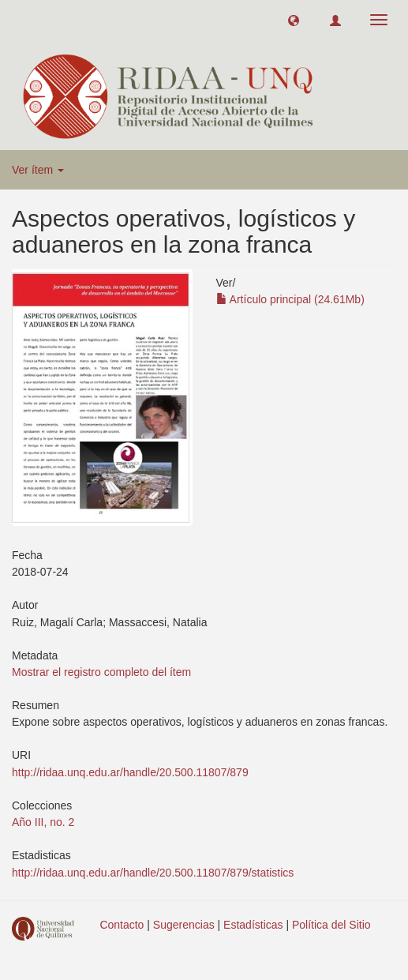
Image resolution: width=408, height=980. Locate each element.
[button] (294, 20)
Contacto (122, 925)
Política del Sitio (331, 925)
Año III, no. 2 (43, 822)
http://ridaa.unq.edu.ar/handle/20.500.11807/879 (130, 772)
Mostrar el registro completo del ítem (101, 672)
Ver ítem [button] (38, 170)
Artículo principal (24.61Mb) (290, 299)
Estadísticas (253, 925)
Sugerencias (184, 925)
